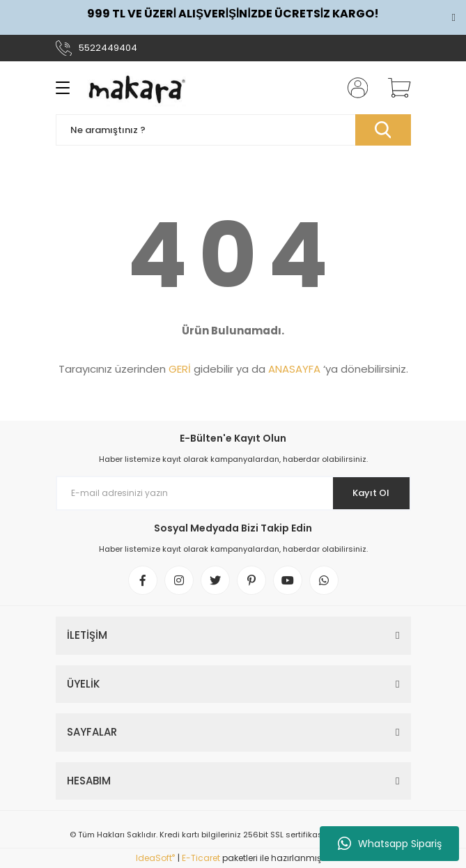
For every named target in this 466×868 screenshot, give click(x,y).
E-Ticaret (201, 858)
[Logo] (137, 88)
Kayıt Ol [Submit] (371, 493)
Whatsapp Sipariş (390, 844)
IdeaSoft (155, 858)
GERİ (180, 369)
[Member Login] (353, 88)
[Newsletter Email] (233, 493)
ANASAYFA (294, 369)
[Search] (233, 130)
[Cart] (394, 88)
